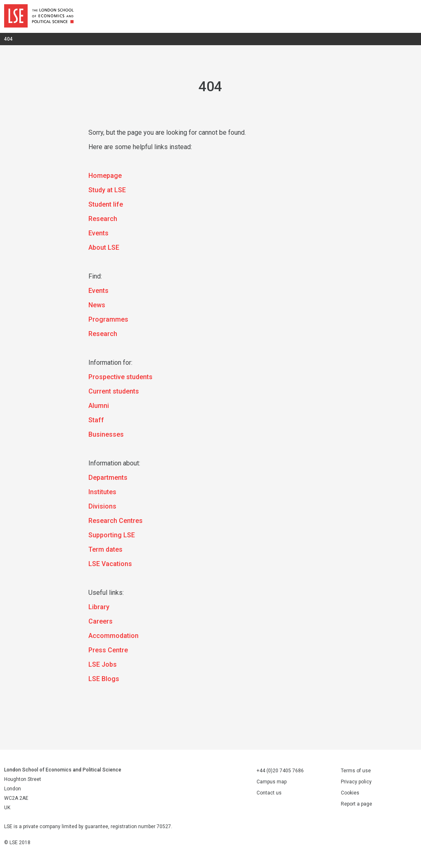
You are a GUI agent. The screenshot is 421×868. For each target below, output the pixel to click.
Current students (114, 391)
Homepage (105, 176)
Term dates (105, 549)
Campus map (272, 782)
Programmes (108, 319)
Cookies (350, 793)
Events (98, 233)
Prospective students (120, 377)
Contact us (269, 793)
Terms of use (356, 771)
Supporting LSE (112, 535)
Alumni (99, 406)
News (97, 305)
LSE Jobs (103, 664)
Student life (106, 204)
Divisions (102, 506)
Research (103, 219)
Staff (96, 420)
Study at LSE (107, 190)
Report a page (356, 804)
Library (99, 607)
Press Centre (108, 650)
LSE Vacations (110, 564)
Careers (101, 621)
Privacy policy (356, 782)
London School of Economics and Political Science (39, 16)
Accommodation (113, 636)
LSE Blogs (104, 679)
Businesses (106, 434)
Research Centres (116, 521)
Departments (108, 478)
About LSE (104, 248)
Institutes (102, 492)
